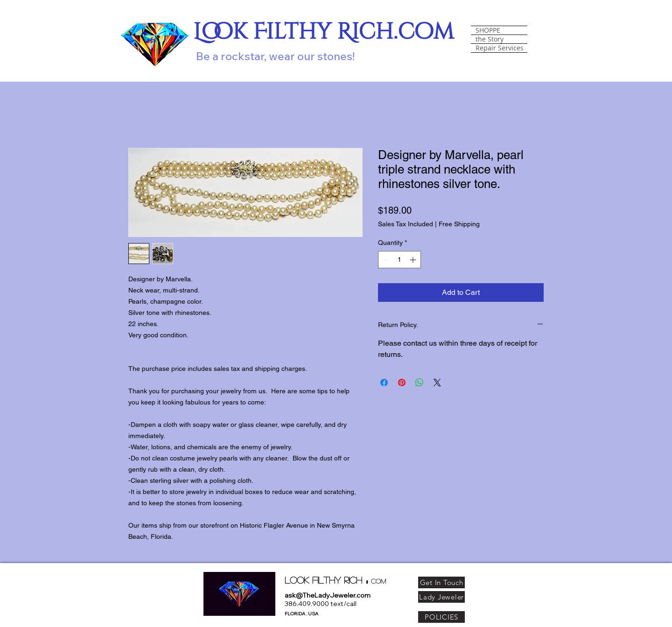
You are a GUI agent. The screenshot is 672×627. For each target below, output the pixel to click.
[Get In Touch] (441, 582)
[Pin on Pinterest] (402, 383)
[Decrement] (385, 260)
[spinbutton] (399, 260)
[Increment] (414, 260)
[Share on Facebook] (384, 383)
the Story (490, 39)
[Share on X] (437, 383)
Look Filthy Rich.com (324, 32)
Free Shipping (459, 224)
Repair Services (500, 48)
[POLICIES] (441, 617)
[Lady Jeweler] (441, 597)
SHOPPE (488, 30)
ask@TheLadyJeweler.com (328, 595)
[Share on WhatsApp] (420, 383)
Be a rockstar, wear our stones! (275, 56)
